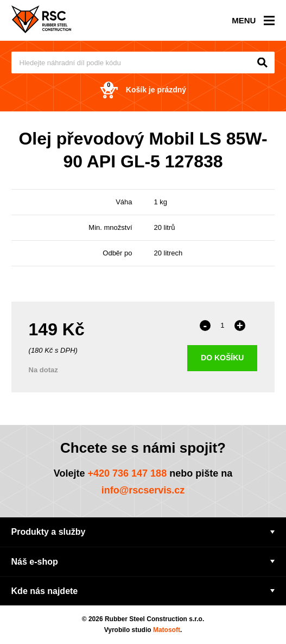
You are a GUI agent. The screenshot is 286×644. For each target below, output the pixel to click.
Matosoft (167, 630)
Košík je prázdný (143, 90)
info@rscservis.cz (143, 490)
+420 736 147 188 (128, 473)
